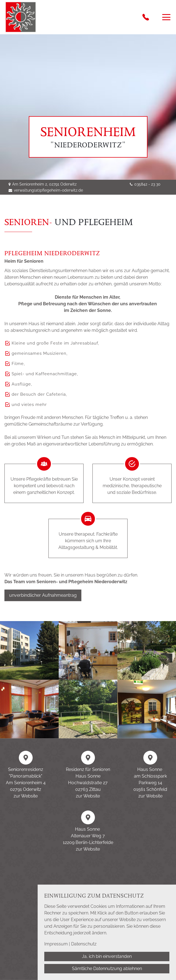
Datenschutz (84, 944)
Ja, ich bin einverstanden (107, 956)
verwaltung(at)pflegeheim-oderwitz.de (48, 190)
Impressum (56, 944)
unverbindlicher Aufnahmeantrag (43, 595)
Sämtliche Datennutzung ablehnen (107, 969)
